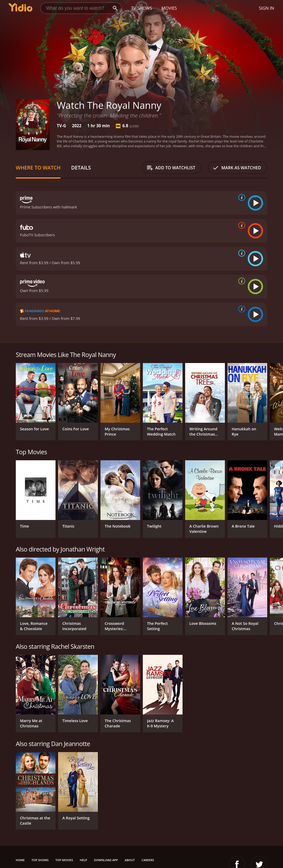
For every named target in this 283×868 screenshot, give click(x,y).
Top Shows (40, 860)
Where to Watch (38, 168)
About (130, 860)
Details (81, 168)
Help (84, 860)
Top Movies (64, 860)
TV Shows (142, 8)
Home (20, 860)
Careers (148, 860)
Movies (169, 8)
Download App (106, 860)
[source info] (241, 197)
